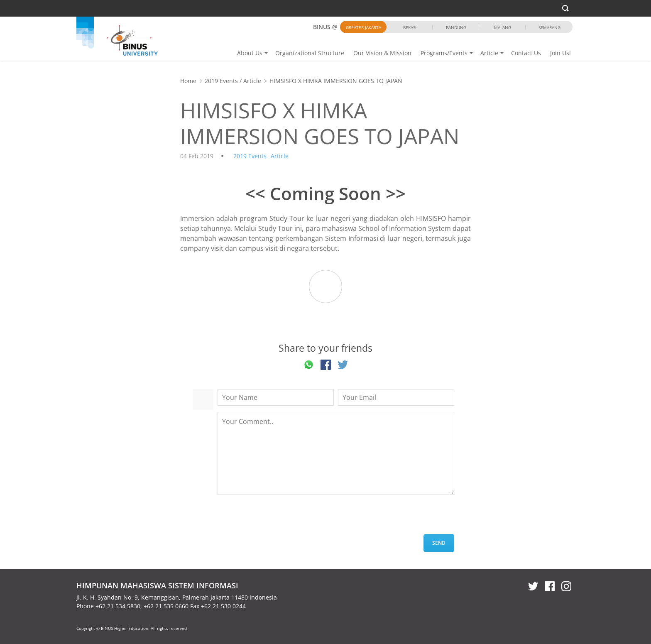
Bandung (456, 27)
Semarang (549, 27)
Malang (503, 27)
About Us (250, 53)
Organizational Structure (310, 53)
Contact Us (526, 53)
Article (489, 53)
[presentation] (281, 518)
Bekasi (410, 27)
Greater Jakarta (363, 27)
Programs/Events (444, 53)
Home (188, 81)
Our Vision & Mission (382, 53)
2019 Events (221, 81)
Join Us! (560, 53)
